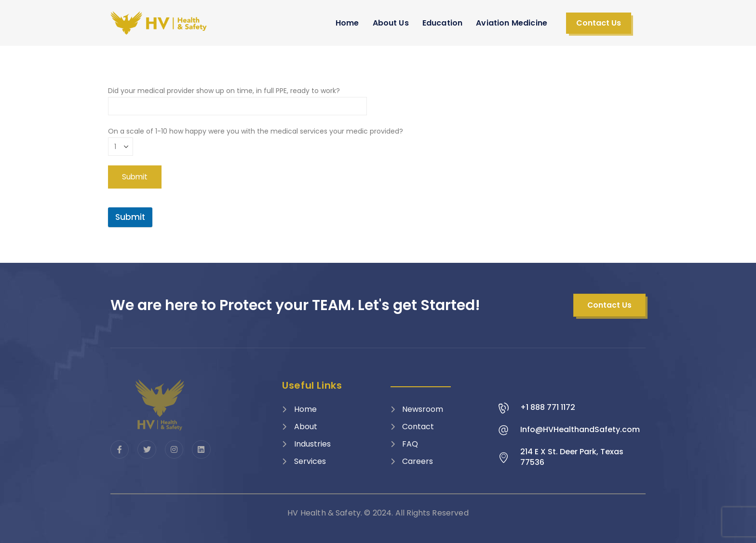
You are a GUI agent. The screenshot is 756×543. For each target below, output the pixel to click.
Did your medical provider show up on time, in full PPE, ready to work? (237, 98)
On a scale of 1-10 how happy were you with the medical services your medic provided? (256, 139)
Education (442, 23)
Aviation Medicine (512, 23)
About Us (391, 23)
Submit (130, 217)
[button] (599, 23)
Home (347, 23)
